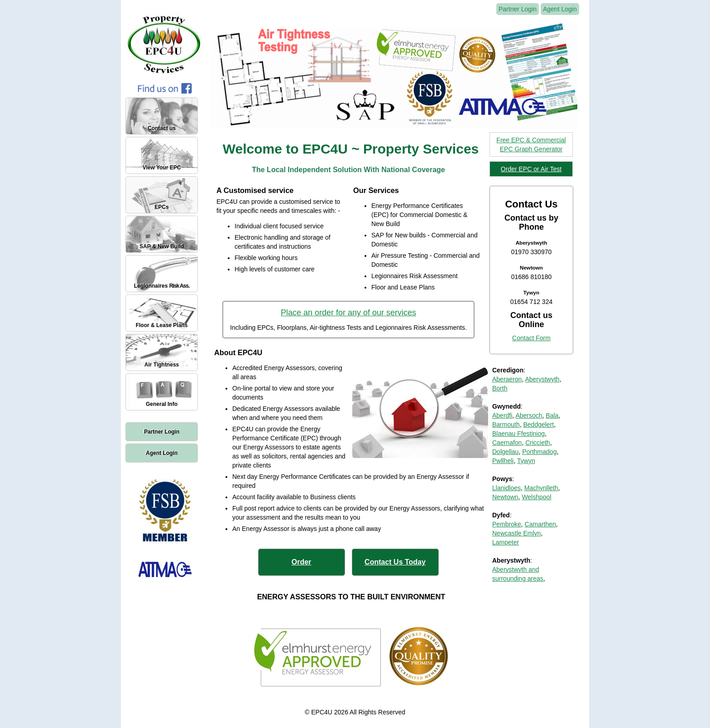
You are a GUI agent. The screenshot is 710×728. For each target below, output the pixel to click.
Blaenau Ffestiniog (518, 434)
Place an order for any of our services (348, 313)
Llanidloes (506, 488)
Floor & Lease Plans (162, 325)
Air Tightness (162, 365)
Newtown (505, 497)
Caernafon (507, 443)
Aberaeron (507, 379)
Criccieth (537, 443)
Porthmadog (539, 452)
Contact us (162, 128)
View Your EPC (162, 168)
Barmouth (506, 424)
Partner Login (162, 432)
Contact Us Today (395, 562)
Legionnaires (162, 286)
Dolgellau (505, 452)
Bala (552, 415)
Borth (500, 388)
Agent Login (162, 453)
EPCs (161, 207)
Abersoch (529, 415)
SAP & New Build (162, 246)
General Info (162, 404)
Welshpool (536, 497)
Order (302, 562)
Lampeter (506, 542)
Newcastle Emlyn (516, 533)
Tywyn (526, 461)
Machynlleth (541, 488)
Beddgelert (538, 424)
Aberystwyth (542, 379)
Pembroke (507, 524)
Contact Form (531, 338)
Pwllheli (503, 461)
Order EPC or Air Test (531, 169)
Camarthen (540, 524)
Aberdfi (502, 415)
